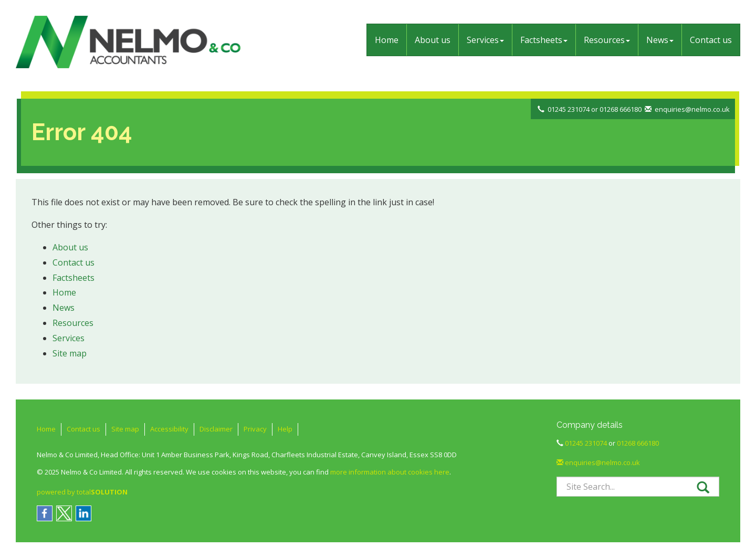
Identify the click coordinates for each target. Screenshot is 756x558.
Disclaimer (216, 429)
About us (433, 40)
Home (387, 40)
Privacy (255, 429)
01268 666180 (621, 109)
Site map (70, 353)
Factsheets (544, 40)
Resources (607, 40)
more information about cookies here (390, 472)
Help (285, 429)
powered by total (82, 492)
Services (485, 40)
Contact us (711, 40)
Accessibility (169, 429)
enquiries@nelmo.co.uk (692, 109)
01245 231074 (569, 109)
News (660, 40)
